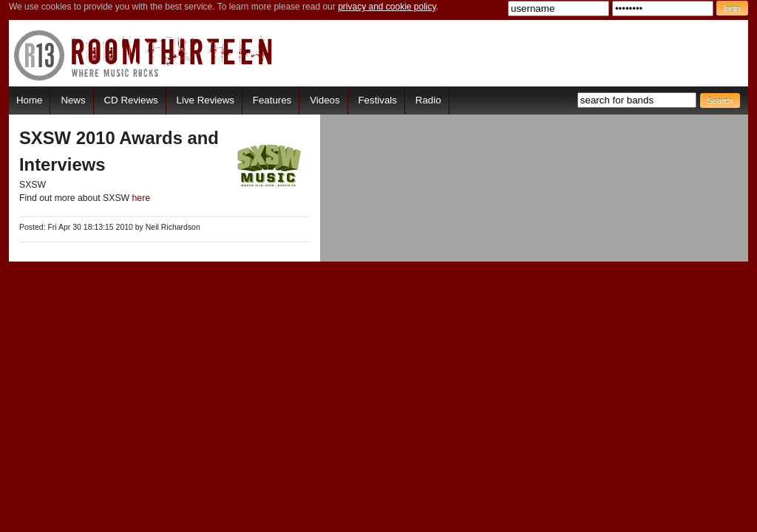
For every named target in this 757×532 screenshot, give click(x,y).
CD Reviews (131, 100)
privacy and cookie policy (387, 7)
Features (272, 100)
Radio (428, 100)
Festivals (377, 100)
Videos (325, 100)
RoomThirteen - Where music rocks (144, 55)
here (142, 198)
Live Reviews (206, 100)
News (73, 100)
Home (29, 100)
